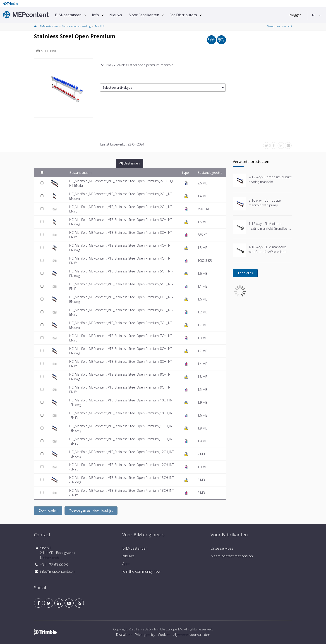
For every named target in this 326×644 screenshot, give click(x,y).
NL (314, 15)
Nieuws (116, 15)
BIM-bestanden (68, 15)
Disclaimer (124, 634)
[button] (163, 88)
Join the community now (141, 571)
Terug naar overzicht (279, 26)
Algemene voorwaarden (192, 634)
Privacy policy (145, 634)
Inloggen (295, 15)
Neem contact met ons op (232, 556)
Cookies (164, 634)
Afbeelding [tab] (47, 51)
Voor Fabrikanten (144, 15)
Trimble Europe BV (168, 629)
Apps (126, 564)
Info (95, 15)
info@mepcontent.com (58, 571)
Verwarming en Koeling (76, 26)
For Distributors (183, 15)
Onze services (222, 548)
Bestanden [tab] (130, 163)
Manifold (100, 26)
